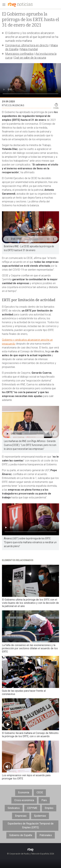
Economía (24, 792)
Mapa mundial (29, 49)
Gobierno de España (21, 835)
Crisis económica (24, 800)
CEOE (40, 792)
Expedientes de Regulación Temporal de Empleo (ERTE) (31, 825)
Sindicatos (14, 808)
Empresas (21, 816)
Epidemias (40, 816)
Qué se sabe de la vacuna (30, 58)
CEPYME (32, 808)
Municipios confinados (19, 54)
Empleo (49, 808)
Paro (44, 800)
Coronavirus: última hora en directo (27, 45)
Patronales (46, 835)
